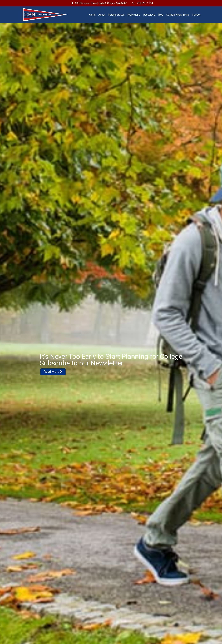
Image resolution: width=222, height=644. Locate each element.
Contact (196, 15)
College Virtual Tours (178, 15)
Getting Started (116, 15)
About (102, 15)
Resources (149, 15)
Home (92, 15)
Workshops (134, 15)
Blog (161, 15)
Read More (53, 377)
